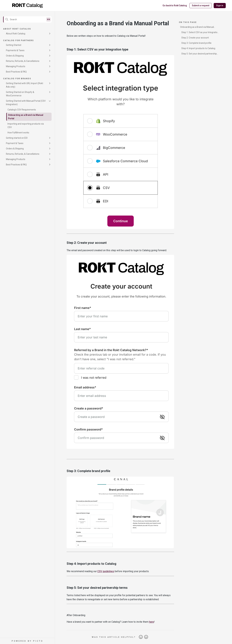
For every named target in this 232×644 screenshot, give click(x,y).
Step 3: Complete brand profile (196, 43)
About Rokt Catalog (16, 34)
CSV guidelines (106, 571)
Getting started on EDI (17, 138)
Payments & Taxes (15, 50)
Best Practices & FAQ (16, 72)
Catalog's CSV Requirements (22, 110)
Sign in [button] (220, 5)
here (152, 622)
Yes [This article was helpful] (141, 637)
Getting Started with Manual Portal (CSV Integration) (26, 103)
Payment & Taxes (15, 143)
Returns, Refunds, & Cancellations (23, 61)
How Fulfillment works (18, 133)
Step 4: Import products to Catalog (198, 48)
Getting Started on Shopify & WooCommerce (20, 94)
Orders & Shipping (15, 56)
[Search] (27, 19)
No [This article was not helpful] (146, 637)
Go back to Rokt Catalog (175, 5)
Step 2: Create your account (195, 38)
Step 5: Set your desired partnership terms (198, 54)
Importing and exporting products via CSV (26, 126)
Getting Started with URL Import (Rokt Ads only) (25, 85)
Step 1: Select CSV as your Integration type (199, 33)
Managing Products (16, 66)
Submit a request (201, 5)
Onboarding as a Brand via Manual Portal (26, 117)
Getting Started (14, 45)
